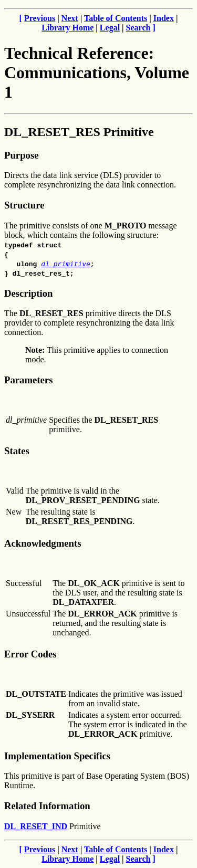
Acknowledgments (43, 543)
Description (28, 293)
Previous (40, 18)
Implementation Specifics (57, 756)
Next (70, 18)
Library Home (68, 28)
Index (164, 18)
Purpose (21, 155)
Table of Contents (116, 18)
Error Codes (30, 654)
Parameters (28, 380)
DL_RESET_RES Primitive (79, 132)
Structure (24, 205)
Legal (110, 28)
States (17, 451)
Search (138, 28)
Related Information (47, 806)
